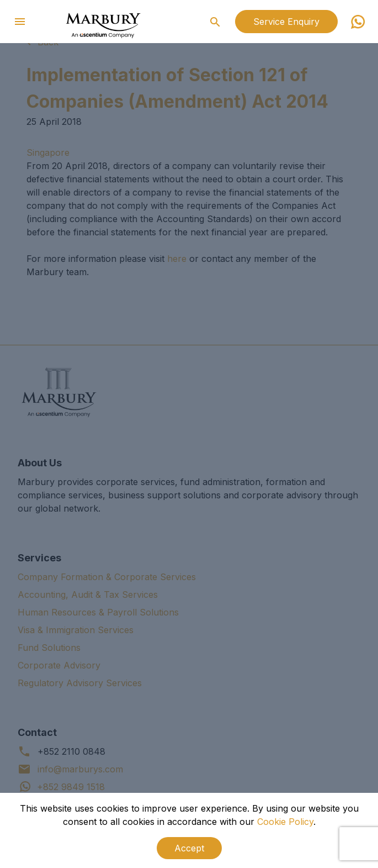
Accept (189, 848)
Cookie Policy (285, 822)
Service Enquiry (286, 22)
